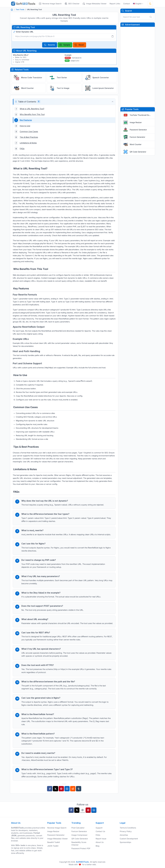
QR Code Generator (138, 152)
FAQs (98, 835)
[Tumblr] (79, 794)
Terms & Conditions (128, 828)
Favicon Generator (137, 137)
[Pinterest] (61, 794)
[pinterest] (88, 810)
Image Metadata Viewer (57, 839)
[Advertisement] (138, 67)
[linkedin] (94, 810)
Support (99, 828)
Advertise (124, 835)
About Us (100, 842)
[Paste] (113, 36)
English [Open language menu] (137, 4)
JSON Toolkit (53, 846)
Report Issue (101, 839)
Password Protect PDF (81, 848)
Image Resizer (136, 122)
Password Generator (138, 130)
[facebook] (71, 810)
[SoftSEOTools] (24, 4)
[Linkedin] (67, 794)
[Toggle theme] (150, 4)
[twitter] (77, 810)
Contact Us (100, 831)
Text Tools (20, 10)
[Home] (12, 10)
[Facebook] (50, 794)
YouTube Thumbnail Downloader (141, 115)
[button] (64, 102)
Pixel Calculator (78, 828)
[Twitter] (55, 794)
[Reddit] (73, 794)
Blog (98, 846)
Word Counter (136, 144)
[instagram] (82, 810)
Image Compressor (79, 835)
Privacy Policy (126, 831)
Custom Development (129, 839)
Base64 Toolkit (54, 842)
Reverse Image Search (57, 828)
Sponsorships (125, 842)
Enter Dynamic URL (23, 32)
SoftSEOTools (82, 862)
